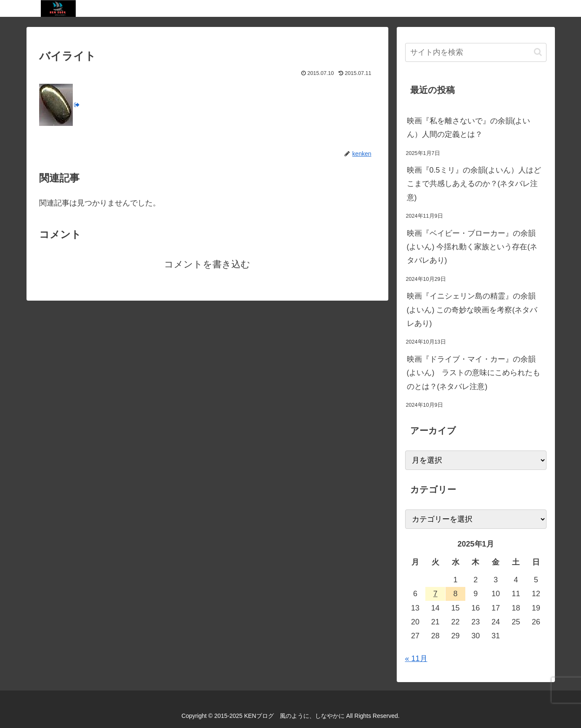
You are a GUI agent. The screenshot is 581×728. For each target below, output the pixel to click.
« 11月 (416, 659)
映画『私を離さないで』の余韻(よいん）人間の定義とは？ (469, 128)
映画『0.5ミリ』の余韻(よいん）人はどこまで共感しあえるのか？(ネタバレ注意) (474, 184)
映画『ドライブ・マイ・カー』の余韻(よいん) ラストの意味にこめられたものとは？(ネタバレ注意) (474, 373)
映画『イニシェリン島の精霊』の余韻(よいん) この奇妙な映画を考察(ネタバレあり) (472, 310)
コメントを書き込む (207, 264)
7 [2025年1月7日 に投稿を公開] (435, 594)
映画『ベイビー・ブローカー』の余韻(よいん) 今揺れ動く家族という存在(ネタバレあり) (472, 247)
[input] (476, 52)
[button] (538, 52)
